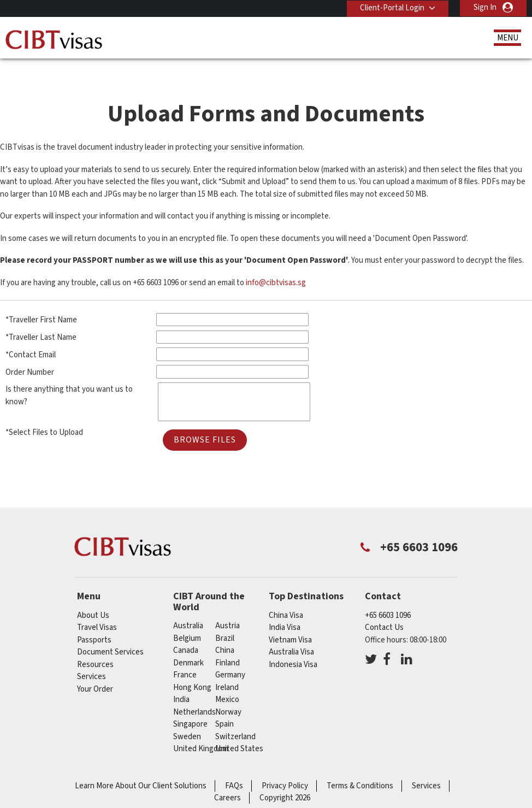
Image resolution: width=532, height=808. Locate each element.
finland (227, 643)
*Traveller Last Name (41, 318)
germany (230, 655)
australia (188, 606)
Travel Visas (97, 608)
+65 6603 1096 (388, 595)
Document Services (110, 632)
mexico (227, 680)
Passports (94, 620)
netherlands (194, 692)
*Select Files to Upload (44, 413)
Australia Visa (291, 632)
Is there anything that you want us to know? (69, 376)
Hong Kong (192, 668)
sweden (187, 717)
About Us (93, 595)
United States (239, 729)
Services (91, 657)
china (225, 631)
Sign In (485, 7)
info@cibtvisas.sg (276, 263)
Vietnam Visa (290, 620)
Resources (95, 644)
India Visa (285, 608)
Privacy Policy (285, 766)
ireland (227, 668)
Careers (227, 778)
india (181, 680)
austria (227, 606)
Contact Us (384, 608)
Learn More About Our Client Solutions (141, 766)
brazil (225, 619)
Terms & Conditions (360, 766)
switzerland (235, 717)
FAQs (234, 766)
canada (186, 631)
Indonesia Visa (293, 644)
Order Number (30, 352)
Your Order (95, 669)
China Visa (286, 595)
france (185, 655)
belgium (187, 619)
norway (228, 692)
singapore (190, 704)
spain (224, 704)
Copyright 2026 (285, 778)
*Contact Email (31, 335)
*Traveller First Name (41, 300)
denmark (188, 643)
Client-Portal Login (392, 7)
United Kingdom (201, 729)
